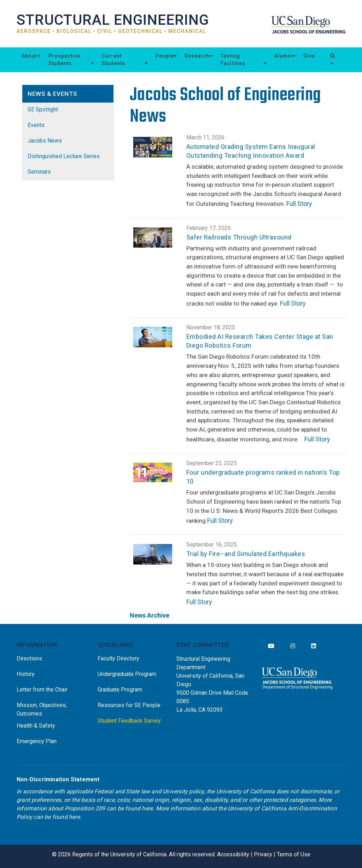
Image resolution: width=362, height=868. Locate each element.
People (165, 56)
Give (309, 56)
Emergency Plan (37, 741)
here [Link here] (147, 808)
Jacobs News (45, 141)
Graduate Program (120, 690)
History (26, 674)
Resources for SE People (129, 705)
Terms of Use (294, 854)
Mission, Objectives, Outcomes (42, 709)
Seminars (39, 172)
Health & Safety (36, 726)
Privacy (263, 854)
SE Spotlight (43, 109)
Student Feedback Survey (129, 721)
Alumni (284, 56)
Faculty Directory (118, 658)
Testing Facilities (233, 60)
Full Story (299, 204)
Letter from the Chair (42, 690)
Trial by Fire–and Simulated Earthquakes (246, 554)
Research (197, 56)
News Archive (150, 615)
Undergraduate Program (127, 674)
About (29, 56)
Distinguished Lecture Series (64, 156)
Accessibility (233, 854)
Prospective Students (64, 60)
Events (36, 125)
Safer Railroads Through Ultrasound (239, 237)
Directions (29, 658)
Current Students (113, 60)
